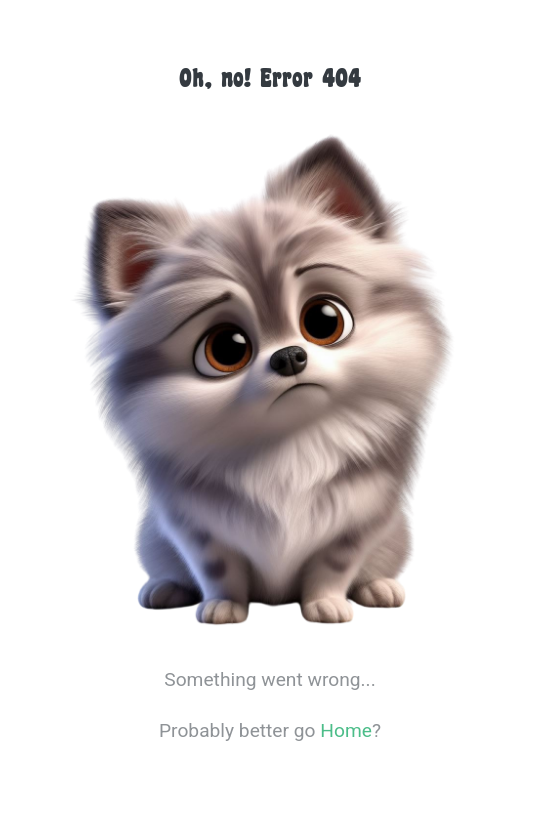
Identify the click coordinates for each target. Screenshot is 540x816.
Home (346, 730)
